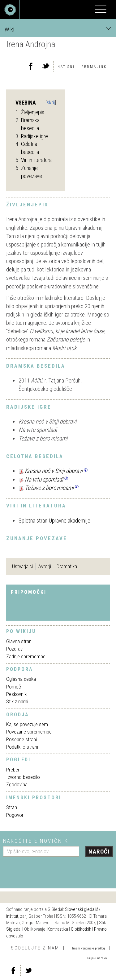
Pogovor (15, 815)
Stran (12, 807)
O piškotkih (81, 929)
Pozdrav (14, 649)
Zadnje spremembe (26, 656)
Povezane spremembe (29, 732)
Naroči (99, 852)
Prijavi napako (97, 958)
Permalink (94, 67)
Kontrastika (58, 929)
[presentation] (50, 870)
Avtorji (45, 566)
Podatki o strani (22, 747)
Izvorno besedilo (23, 777)
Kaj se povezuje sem (27, 724)
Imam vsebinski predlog (88, 948)
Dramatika (67, 566)
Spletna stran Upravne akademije (54, 521)
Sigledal (14, 929)
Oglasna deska (21, 679)
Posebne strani (21, 739)
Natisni (66, 67)
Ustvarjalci (22, 566)
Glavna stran (19, 641)
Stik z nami (17, 701)
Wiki (58, 29)
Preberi (13, 770)
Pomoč (14, 687)
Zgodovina (17, 784)
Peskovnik (16, 694)
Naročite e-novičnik (36, 841)
